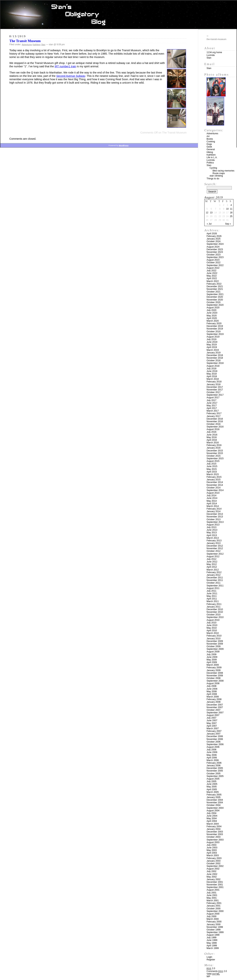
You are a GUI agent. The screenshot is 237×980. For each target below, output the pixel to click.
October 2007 (214, 710)
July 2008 (212, 686)
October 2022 (214, 263)
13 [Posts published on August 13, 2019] (211, 213)
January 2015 (214, 480)
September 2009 (215, 649)
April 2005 (212, 789)
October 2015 (214, 456)
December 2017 (215, 387)
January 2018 (214, 384)
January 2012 (214, 575)
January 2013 (214, 543)
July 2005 (212, 781)
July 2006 (212, 750)
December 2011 (215, 578)
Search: (210, 184)
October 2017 (214, 392)
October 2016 (214, 424)
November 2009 (215, 644)
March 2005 (213, 792)
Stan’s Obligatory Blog (119, 15)
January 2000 (214, 924)
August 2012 (213, 556)
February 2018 (214, 382)
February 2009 (214, 668)
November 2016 (215, 421)
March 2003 (213, 855)
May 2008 (212, 691)
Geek (209, 147)
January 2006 (214, 766)
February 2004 (214, 826)
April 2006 (212, 758)
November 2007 (215, 707)
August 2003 (213, 842)
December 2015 (215, 451)
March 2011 (213, 601)
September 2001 (215, 887)
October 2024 (214, 241)
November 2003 (215, 834)
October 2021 (214, 292)
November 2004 (215, 803)
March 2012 (213, 570)
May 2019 (212, 345)
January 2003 (214, 861)
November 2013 (215, 517)
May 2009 (212, 660)
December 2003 (215, 832)
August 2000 (213, 914)
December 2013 (215, 514)
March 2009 (213, 665)
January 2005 (214, 797)
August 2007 (213, 715)
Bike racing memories (223, 171)
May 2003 (212, 850)
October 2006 (214, 742)
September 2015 (215, 458)
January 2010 (214, 639)
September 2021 (215, 294)
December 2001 (215, 882)
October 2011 (214, 583)
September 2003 (215, 840)
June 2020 (212, 313)
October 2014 (214, 488)
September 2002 (215, 866)
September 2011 (215, 586)
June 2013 (212, 530)
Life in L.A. (212, 157)
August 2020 (213, 308)
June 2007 (212, 720)
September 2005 (215, 776)
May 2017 (212, 406)
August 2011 (213, 588)
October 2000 (214, 909)
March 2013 (213, 538)
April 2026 (212, 234)
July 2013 (212, 527)
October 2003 (214, 837)
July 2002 (212, 871)
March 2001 (213, 901)
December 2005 (215, 768)
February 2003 (214, 858)
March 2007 (213, 729)
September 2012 (215, 554)
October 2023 (214, 255)
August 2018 (213, 366)
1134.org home (214, 52)
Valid (213, 974)
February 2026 (214, 236)
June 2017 (212, 403)
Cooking (211, 142)
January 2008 (214, 702)
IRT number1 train (65, 66)
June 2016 (212, 435)
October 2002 (214, 864)
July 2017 (212, 400)
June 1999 (212, 940)
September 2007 (215, 713)
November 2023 (215, 252)
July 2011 (212, 591)
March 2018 (213, 379)
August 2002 (213, 869)
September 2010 (215, 617)
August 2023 (213, 260)
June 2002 (212, 874)
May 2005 (212, 787)
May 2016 (212, 437)
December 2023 (215, 249)
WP (208, 976)
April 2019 (212, 347)
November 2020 (215, 300)
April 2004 (212, 821)
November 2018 (215, 358)
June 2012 (212, 562)
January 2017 (214, 416)
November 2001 (215, 885)
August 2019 (213, 337)
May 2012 (212, 564)
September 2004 (215, 808)
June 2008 (212, 689)
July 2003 (212, 845)
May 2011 (212, 596)
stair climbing (216, 176)
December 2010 (215, 609)
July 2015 (212, 464)
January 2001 (214, 906)
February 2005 (214, 795)
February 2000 (214, 922)
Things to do (213, 179)
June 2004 (212, 816)
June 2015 (212, 466)
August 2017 (213, 398)
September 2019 (215, 334)
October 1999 (214, 930)
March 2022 (213, 281)
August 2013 (213, 525)
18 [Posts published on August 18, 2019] (231, 213)
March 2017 (213, 411)
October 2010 (214, 615)
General (211, 149)
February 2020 (214, 323)
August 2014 (213, 493)
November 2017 (215, 390)
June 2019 (212, 342)
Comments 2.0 (217, 971)
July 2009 (212, 654)
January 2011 (214, 607)
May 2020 (212, 316)
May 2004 (212, 818)
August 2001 (213, 890)
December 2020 (215, 297)
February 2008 (214, 699)
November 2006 (215, 739)
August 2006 (213, 747)
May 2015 (212, 469)
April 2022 (212, 278)
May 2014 (212, 501)
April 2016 (212, 440)
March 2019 (213, 350)
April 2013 (212, 535)
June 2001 (212, 895)
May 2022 (212, 276)
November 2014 (215, 485)
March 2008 (213, 697)
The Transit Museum (25, 41)
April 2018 (212, 376)
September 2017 (215, 395)
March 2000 (213, 919)
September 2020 (215, 305)
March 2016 (213, 443)
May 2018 (212, 374)
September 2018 (215, 363)
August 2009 (213, 652)
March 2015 (213, 474)
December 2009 (215, 641)
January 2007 (214, 734)
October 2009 (214, 646)
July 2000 (212, 916)
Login (209, 957)
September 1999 (215, 932)
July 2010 (212, 623)
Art (208, 136)
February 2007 (214, 731)
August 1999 (213, 935)
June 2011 (212, 593)
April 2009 (212, 662)
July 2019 (212, 339)
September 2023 (215, 257)
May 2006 (212, 755)
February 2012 (214, 572)
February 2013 (214, 541)
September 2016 (215, 427)
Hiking (210, 152)
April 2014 (212, 504)
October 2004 (214, 805)
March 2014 (213, 506)
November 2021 (215, 289)
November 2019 (215, 329)
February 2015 (214, 477)
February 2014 (214, 509)
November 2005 (215, 771)
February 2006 (214, 763)
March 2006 (213, 760)
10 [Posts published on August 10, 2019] (227, 209)
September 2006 (215, 744)
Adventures (27, 45)
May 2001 (212, 898)
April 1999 (212, 946)
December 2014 (215, 482)
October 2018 (214, 361)
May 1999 (212, 943)
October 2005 (214, 774)
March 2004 (213, 824)
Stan (43, 45)
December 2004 (215, 800)
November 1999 (215, 927)
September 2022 (215, 265)
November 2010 (215, 612)
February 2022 (214, 284)
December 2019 (215, 326)
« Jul (209, 224)
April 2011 (212, 599)
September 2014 (215, 490)
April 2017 (212, 408)
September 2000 (215, 911)
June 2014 (212, 498)
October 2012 (214, 551)
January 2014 (214, 511)
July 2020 (212, 310)
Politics (210, 163)
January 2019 (214, 353)
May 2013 (212, 533)
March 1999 (213, 948)
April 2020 (212, 318)
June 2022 (212, 273)
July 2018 (212, 369)
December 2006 (215, 736)
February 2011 (214, 604)
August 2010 (213, 620)
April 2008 (212, 694)
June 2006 (212, 752)
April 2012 (212, 567)
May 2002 (212, 877)
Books (210, 139)
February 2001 (214, 903)
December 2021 (215, 286)
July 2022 (212, 271)
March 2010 (213, 633)
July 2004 (212, 813)
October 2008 (214, 678)
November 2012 (215, 548)
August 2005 (213, 779)
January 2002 (214, 879)
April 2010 (212, 631)
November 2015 (215, 453)
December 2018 (215, 355)
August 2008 (213, 683)
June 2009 (212, 657)
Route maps (219, 173)
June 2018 (212, 371)
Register (211, 960)
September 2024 (215, 244)
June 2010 (212, 625)
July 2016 (212, 432)
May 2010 (212, 628)
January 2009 (214, 670)
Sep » (228, 224)
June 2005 (212, 784)
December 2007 (215, 705)
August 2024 (213, 247)
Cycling (213, 168)
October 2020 (214, 302)
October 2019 (214, 332)
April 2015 (212, 472)
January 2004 (214, 829)
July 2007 (212, 718)
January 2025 (214, 239)
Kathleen (37, 45)
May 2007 (212, 723)
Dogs (209, 144)
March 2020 (213, 321)
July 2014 (212, 496)
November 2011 (215, 580)
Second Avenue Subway (71, 76)
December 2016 (215, 419)
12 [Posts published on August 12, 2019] (207, 213)
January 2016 (214, 448)
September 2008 (215, 681)
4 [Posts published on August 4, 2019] (231, 205)
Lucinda (211, 55)
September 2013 (215, 522)
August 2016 (213, 429)
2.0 (211, 968)
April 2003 (212, 853)
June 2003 (212, 848)
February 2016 (214, 445)
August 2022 (213, 268)
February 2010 (214, 636)
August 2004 (213, 811)
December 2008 (215, 673)
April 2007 (212, 726)
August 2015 (213, 461)
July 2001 (212, 893)
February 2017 (214, 413)
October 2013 (214, 519)
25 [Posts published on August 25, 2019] (231, 216)
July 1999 (212, 938)
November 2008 (215, 676)
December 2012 (215, 546)
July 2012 (212, 559)
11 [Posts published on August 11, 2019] (231, 209)
